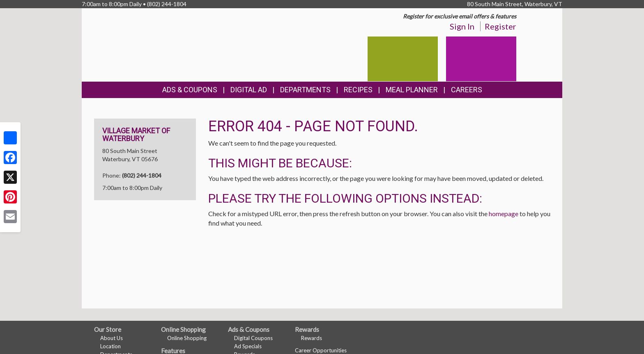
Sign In (462, 26)
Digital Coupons (253, 338)
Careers (467, 90)
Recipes (358, 90)
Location (110, 346)
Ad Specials (248, 346)
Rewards (312, 338)
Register (500, 26)
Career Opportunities (321, 350)
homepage (504, 214)
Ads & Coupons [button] (190, 90)
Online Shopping (187, 338)
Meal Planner (412, 90)
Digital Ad (249, 90)
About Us (112, 338)
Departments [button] (305, 90)
